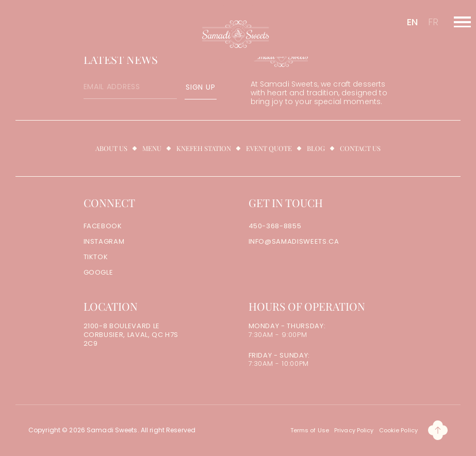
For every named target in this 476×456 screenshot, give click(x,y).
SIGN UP (200, 87)
